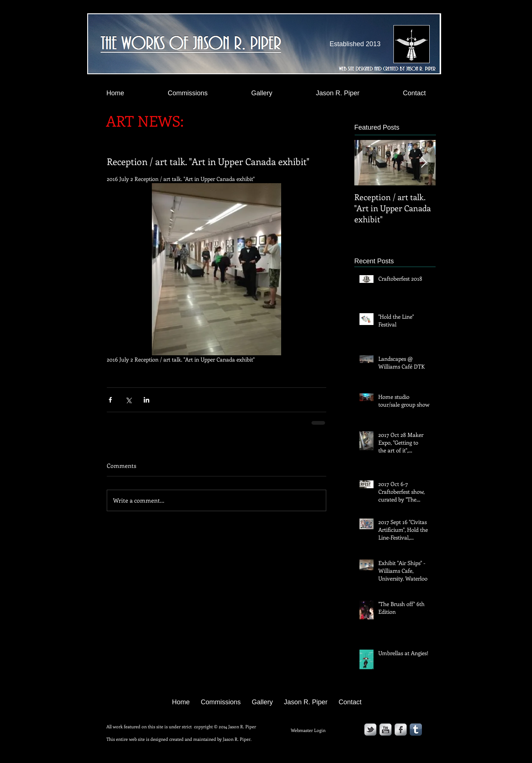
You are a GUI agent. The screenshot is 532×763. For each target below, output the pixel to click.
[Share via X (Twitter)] (128, 400)
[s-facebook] (401, 730)
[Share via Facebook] (110, 400)
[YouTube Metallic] (386, 730)
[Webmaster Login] (308, 730)
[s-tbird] (370, 730)
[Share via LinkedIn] (146, 400)
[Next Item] (424, 163)
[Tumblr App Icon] (416, 730)
